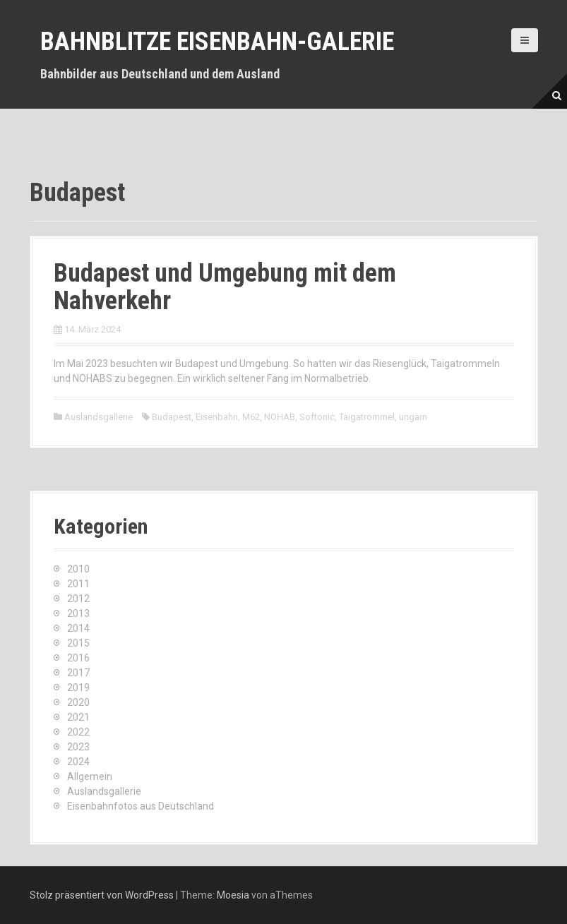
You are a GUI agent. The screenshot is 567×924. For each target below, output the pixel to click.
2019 (78, 688)
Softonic (317, 417)
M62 (251, 417)
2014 (78, 628)
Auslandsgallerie (99, 417)
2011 (78, 584)
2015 (78, 643)
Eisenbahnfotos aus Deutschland (141, 806)
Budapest (172, 417)
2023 (78, 747)
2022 (78, 732)
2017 (78, 673)
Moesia (233, 895)
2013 (78, 613)
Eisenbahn (217, 417)
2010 (78, 569)
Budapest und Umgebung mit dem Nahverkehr (225, 287)
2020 (78, 702)
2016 (78, 658)
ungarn (413, 417)
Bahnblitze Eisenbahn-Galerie (217, 42)
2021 (78, 717)
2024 (78, 762)
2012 (78, 599)
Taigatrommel (367, 417)
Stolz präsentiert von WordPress (102, 895)
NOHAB (280, 417)
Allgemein (90, 776)
